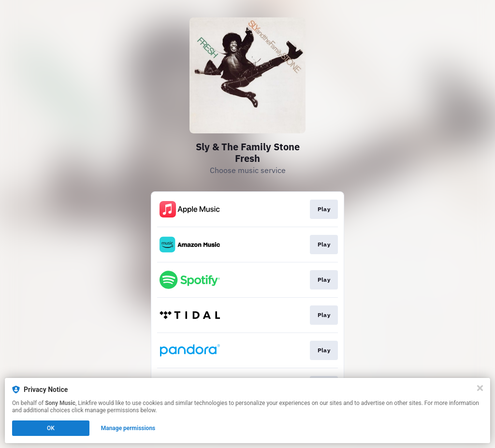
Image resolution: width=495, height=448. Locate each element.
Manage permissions (128, 428)
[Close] (480, 388)
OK (51, 428)
